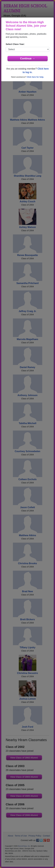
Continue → (27, 59)
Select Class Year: (15, 44)
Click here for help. (35, 77)
